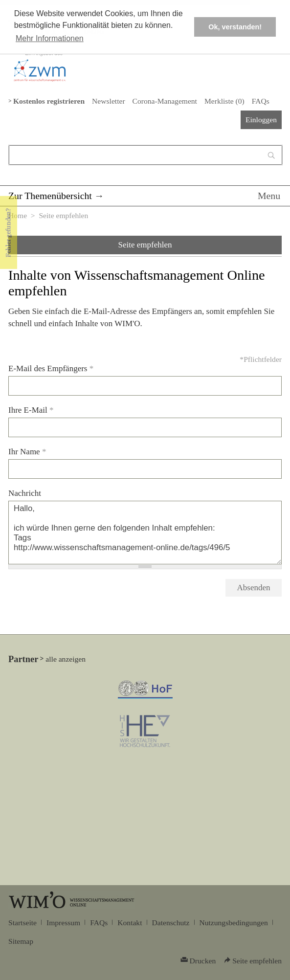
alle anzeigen (66, 659)
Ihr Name (27, 452)
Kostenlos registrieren (49, 101)
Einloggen (261, 120)
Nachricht (25, 493)
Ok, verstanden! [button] (235, 27)
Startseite (22, 923)
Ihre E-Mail (31, 410)
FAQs (261, 101)
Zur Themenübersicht (50, 196)
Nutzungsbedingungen (234, 923)
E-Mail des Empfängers (51, 368)
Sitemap (21, 941)
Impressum (63, 923)
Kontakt (130, 923)
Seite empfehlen (145, 245)
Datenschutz (171, 923)
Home (18, 215)
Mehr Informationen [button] (50, 38)
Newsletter (108, 101)
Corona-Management (165, 101)
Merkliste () (224, 101)
